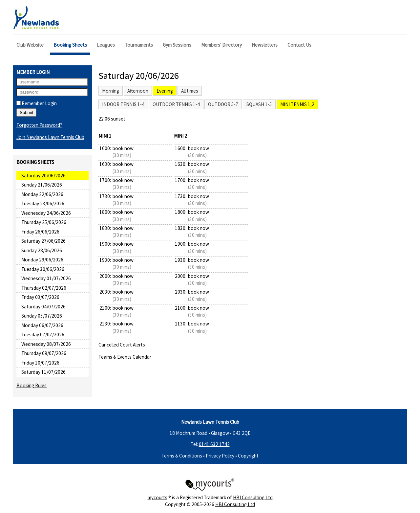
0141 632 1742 (214, 444)
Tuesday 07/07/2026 (43, 335)
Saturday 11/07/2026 (43, 372)
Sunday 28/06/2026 (42, 250)
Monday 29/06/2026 (42, 260)
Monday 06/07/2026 (42, 325)
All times (190, 91)
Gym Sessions (177, 45)
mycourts (157, 497)
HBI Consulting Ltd (253, 497)
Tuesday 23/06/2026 (43, 203)
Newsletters (265, 45)
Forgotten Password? (39, 125)
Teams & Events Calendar (125, 357)
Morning (111, 91)
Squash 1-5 (259, 104)
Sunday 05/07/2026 (42, 316)
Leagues (106, 45)
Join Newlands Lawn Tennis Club (50, 137)
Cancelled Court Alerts (122, 345)
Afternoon (138, 91)
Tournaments (139, 45)
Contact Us (299, 45)
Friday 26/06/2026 (40, 232)
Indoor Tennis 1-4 (123, 104)
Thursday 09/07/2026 (44, 353)
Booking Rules (31, 385)
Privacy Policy (220, 456)
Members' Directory (221, 45)
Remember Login (37, 103)
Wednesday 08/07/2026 (46, 344)
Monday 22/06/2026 (42, 194)
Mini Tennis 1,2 (297, 104)
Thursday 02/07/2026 (44, 288)
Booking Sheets (70, 45)
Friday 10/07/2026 (40, 363)
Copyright (248, 456)
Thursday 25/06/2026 (44, 222)
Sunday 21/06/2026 (42, 185)
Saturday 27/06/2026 (43, 241)
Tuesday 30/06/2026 (43, 269)
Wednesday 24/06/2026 (46, 213)
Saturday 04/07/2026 (43, 307)
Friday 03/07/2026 (40, 297)
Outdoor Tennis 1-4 (176, 104)
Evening (165, 91)
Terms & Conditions (182, 456)
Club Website (30, 45)
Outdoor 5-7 (223, 104)
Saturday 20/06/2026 (43, 176)
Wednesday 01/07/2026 (46, 278)
